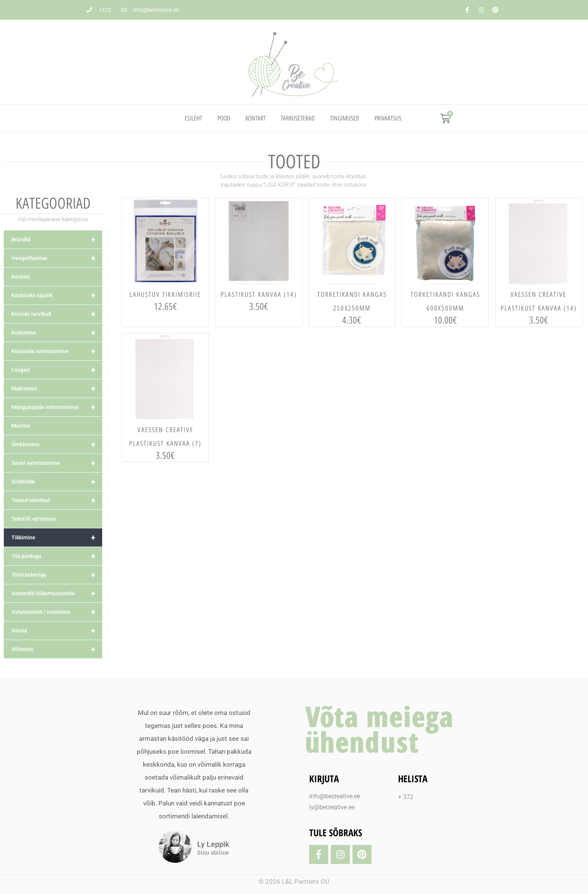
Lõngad (57, 370)
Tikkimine (57, 537)
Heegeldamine (57, 258)
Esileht (193, 118)
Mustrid (21, 426)
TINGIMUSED (345, 118)
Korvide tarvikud (57, 314)
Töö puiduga (57, 556)
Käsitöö (21, 277)
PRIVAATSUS (388, 118)
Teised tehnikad (57, 500)
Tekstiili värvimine (34, 519)
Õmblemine (57, 444)
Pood (224, 118)
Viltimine (57, 649)
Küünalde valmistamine (57, 351)
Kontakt (255, 118)
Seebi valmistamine (57, 463)
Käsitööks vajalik (57, 295)
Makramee (57, 388)
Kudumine (57, 333)
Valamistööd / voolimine (57, 612)
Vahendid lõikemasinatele (57, 593)
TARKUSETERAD (298, 118)
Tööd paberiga (57, 575)
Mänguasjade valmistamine (57, 407)
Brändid (57, 239)
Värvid (57, 631)
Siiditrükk (57, 482)
